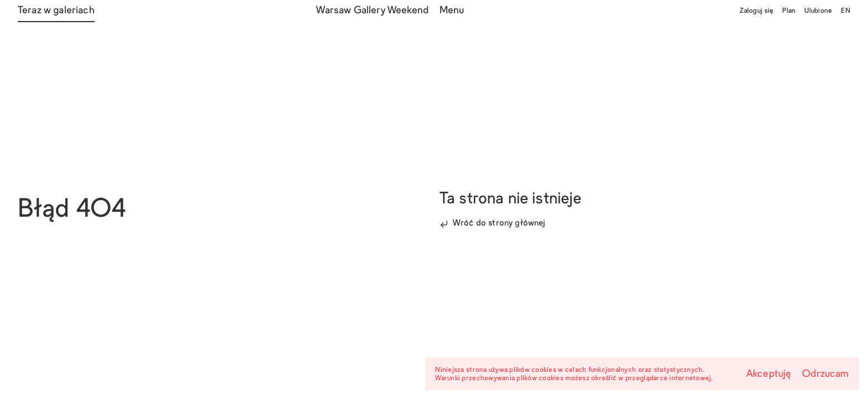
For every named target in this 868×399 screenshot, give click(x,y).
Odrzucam (825, 374)
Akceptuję (769, 374)
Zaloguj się (756, 11)
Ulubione (818, 11)
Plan (789, 11)
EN (846, 11)
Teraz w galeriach (56, 11)
